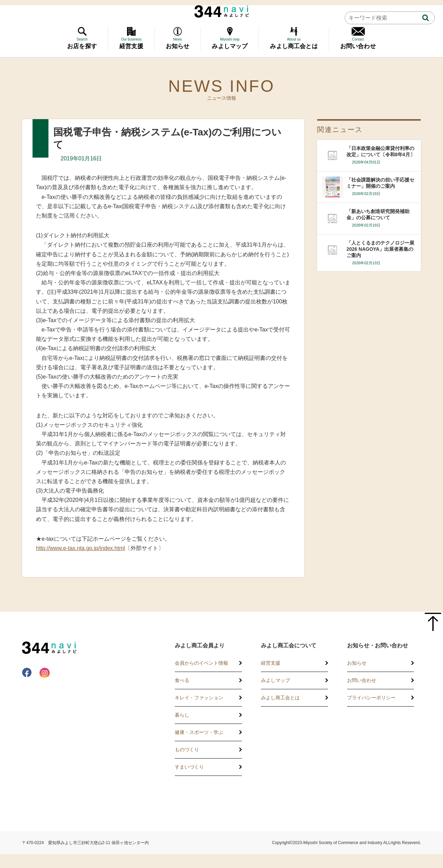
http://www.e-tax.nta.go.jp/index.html (80, 548)
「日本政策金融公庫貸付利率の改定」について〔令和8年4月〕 (381, 151)
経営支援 (271, 663)
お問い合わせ (362, 680)
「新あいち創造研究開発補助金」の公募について (378, 214)
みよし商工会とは (280, 698)
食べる (182, 680)
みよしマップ (275, 680)
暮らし (182, 715)
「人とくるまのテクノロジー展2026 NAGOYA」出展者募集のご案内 (380, 249)
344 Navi (222, 11)
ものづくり (187, 750)
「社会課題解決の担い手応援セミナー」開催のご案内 (380, 183)
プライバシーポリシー (371, 698)
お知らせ (357, 663)
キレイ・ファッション (199, 698)
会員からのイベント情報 (201, 663)
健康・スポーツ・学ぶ (199, 732)
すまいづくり (189, 767)
